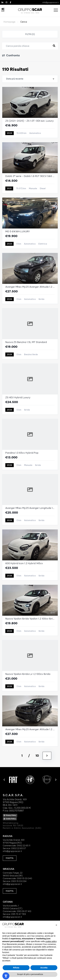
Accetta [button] (44, 968)
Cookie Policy (11, 819)
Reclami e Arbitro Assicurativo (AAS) (22, 828)
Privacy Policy (11, 815)
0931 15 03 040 (24, 878)
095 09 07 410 (24, 911)
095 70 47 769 (19, 914)
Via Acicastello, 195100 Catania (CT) (13, 907)
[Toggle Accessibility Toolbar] (6, 976)
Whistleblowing (11, 823)
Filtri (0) (30, 34)
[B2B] (3, 9)
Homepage (9, 22)
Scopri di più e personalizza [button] (30, 974)
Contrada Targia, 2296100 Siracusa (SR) (13, 874)
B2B (3, 11)
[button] (4, 780)
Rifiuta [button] (16, 968)
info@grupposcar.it (50, 2)
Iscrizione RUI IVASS (13, 826)
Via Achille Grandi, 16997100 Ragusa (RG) (14, 841)
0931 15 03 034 (19, 881)
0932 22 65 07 (19, 848)
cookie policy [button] (51, 941)
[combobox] (30, 79)
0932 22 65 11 (24, 846)
